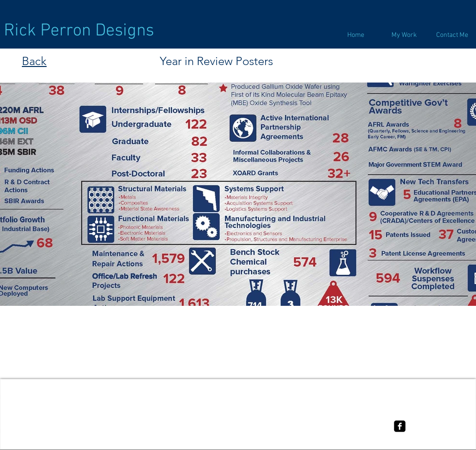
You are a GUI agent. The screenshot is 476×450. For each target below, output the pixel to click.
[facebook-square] (400, 426)
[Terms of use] (238, 420)
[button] (404, 35)
